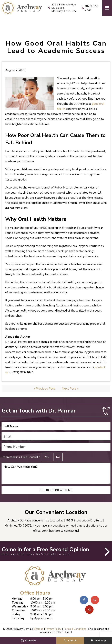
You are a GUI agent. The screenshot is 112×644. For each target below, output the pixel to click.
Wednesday (20, 607)
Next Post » (70, 389)
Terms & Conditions (75, 629)
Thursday (18, 610)
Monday (17, 599)
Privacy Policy (53, 629)
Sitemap (38, 629)
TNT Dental (65, 632)
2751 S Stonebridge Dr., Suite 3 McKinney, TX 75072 (62, 8)
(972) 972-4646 (90, 8)
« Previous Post (44, 389)
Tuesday (18, 603)
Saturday (18, 618)
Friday (16, 614)
